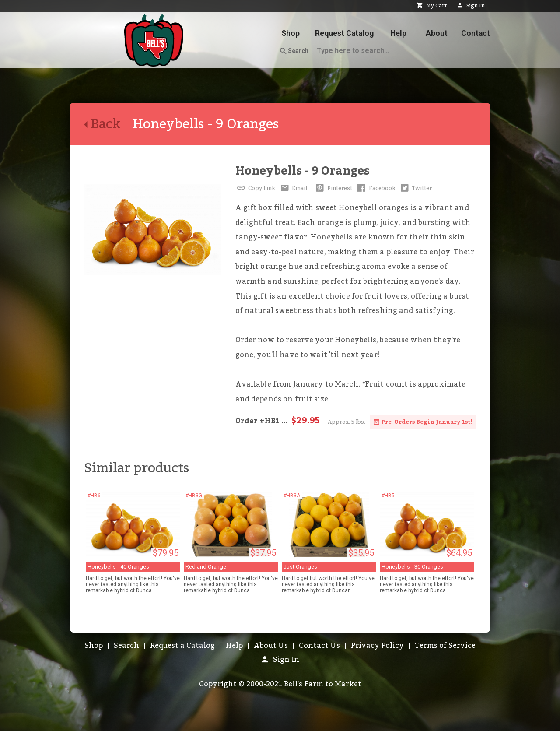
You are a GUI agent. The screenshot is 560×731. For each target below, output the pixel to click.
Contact (476, 33)
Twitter (416, 188)
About (437, 33)
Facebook (376, 188)
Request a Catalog (182, 646)
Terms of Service (445, 646)
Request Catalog (344, 33)
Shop (290, 33)
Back (108, 124)
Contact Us (319, 646)
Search (294, 51)
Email (293, 188)
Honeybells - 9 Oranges (303, 171)
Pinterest (333, 188)
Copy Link (255, 188)
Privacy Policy (377, 646)
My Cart (432, 6)
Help (398, 33)
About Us (271, 646)
